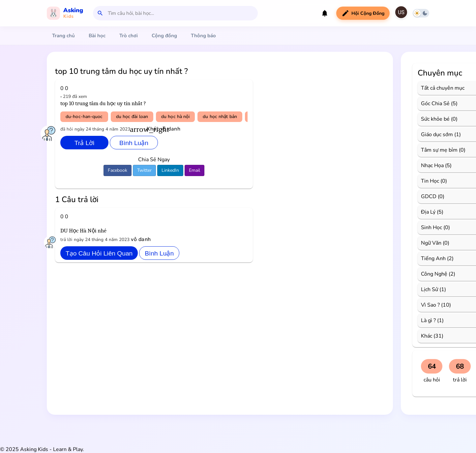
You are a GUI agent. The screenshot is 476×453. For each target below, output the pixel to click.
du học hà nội (175, 117)
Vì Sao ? (430, 305)
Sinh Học (431, 227)
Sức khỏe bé (435, 119)
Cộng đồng (164, 36)
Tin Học (430, 181)
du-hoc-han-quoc (84, 117)
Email (194, 170)
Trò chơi (129, 36)
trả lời (66, 240)
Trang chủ (63, 36)
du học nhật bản (220, 117)
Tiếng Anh (433, 258)
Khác (427, 336)
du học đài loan (132, 117)
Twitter (144, 170)
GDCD (429, 196)
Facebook (118, 170)
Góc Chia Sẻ (435, 104)
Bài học (97, 36)
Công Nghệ (434, 274)
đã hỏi (67, 129)
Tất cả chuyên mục (443, 88)
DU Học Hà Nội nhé (83, 231)
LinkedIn (170, 170)
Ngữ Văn (431, 243)
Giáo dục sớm (437, 135)
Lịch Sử (430, 289)
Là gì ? (428, 320)
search (100, 13)
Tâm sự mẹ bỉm (439, 150)
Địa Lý (428, 212)
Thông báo (203, 36)
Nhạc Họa (432, 166)
